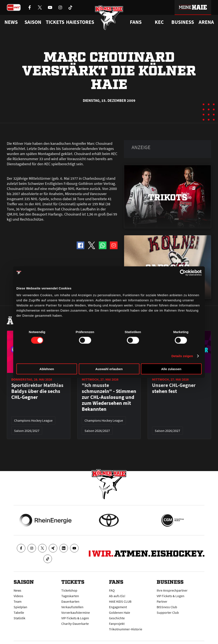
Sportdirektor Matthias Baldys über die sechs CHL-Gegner (37, 391)
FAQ (112, 590)
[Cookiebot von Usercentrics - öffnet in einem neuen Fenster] (183, 273)
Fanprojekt (117, 624)
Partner (162, 601)
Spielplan (20, 607)
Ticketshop (69, 590)
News (17, 590)
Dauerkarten (70, 601)
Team (18, 601)
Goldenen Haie (120, 612)
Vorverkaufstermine (76, 612)
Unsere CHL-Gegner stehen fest (174, 388)
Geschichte (117, 618)
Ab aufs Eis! (117, 596)
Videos (18, 596)
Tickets (55, 22)
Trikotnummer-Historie (126, 629)
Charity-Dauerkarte (75, 624)
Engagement (118, 607)
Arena (206, 22)
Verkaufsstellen (72, 607)
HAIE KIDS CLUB (120, 601)
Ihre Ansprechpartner (172, 590)
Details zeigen (182, 356)
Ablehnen (47, 369)
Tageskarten (70, 596)
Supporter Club (168, 612)
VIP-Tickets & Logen (75, 618)
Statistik (19, 618)
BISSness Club (167, 607)
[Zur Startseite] (109, 18)
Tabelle (19, 612)
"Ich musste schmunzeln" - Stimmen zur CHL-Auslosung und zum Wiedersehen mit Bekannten (109, 397)
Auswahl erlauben (109, 369)
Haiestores (80, 22)
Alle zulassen (171, 369)
